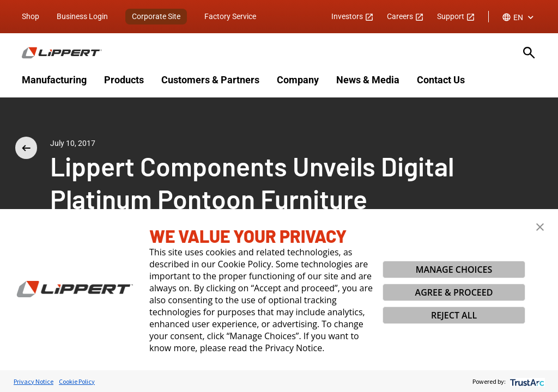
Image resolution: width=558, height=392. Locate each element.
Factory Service (230, 16)
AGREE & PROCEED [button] (454, 292)
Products (124, 80)
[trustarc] (526, 381)
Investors (353, 16)
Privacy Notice (34, 381)
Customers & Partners (210, 80)
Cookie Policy (77, 381)
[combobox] (519, 17)
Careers (405, 16)
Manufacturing (54, 80)
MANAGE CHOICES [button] (454, 269)
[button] (540, 227)
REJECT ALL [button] (454, 315)
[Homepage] (266, 53)
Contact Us (441, 80)
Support (456, 16)
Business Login (82, 16)
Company (298, 80)
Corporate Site (156, 16)
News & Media (368, 80)
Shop (31, 16)
